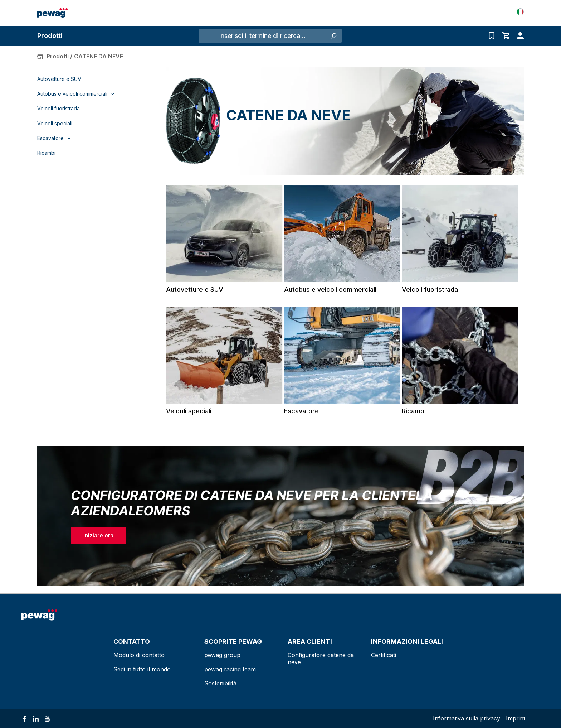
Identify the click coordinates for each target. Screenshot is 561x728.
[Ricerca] (334, 36)
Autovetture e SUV (59, 79)
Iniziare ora (98, 535)
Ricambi (46, 153)
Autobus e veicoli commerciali (330, 290)
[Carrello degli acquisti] (506, 36)
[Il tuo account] (518, 36)
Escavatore (301, 411)
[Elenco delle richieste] (492, 36)
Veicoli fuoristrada (58, 109)
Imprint (516, 718)
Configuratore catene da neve (321, 658)
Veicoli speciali (55, 124)
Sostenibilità (220, 683)
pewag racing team (230, 669)
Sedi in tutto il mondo (142, 669)
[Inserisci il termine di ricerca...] (262, 36)
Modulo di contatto (139, 655)
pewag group (222, 655)
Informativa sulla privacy (467, 718)
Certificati (384, 655)
